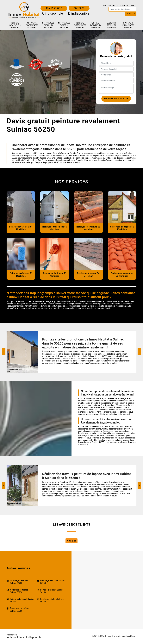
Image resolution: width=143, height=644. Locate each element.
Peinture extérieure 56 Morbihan (80, 25)
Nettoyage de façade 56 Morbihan (64, 25)
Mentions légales (129, 636)
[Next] (139, 352)
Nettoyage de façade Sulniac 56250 (17, 591)
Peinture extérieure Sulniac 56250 (50, 591)
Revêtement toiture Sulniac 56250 (50, 600)
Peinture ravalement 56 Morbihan (15, 25)
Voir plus (71, 541)
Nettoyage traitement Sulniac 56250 (17, 582)
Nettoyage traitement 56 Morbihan (32, 25)
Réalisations (54, 8)
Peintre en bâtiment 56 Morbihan (96, 25)
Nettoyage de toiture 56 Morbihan (48, 25)
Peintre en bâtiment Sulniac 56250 (20, 600)
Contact (79, 8)
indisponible (52, 13)
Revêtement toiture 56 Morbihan (111, 25)
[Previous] (4, 352)
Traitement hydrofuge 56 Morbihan (128, 25)
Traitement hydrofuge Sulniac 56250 (18, 610)
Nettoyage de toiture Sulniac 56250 (51, 582)
